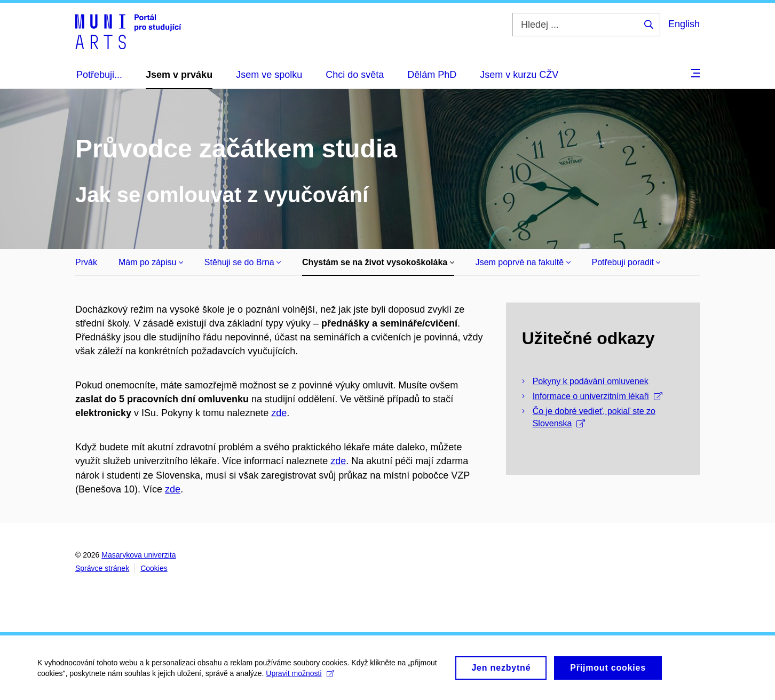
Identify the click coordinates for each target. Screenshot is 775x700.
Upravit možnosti (300, 677)
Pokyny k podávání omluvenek (591, 381)
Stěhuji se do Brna (243, 262)
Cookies (154, 568)
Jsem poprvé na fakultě (523, 262)
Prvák (86, 262)
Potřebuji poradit (626, 262)
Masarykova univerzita (139, 555)
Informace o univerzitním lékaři (598, 396)
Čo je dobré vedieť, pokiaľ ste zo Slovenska (594, 417)
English (684, 24)
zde (279, 413)
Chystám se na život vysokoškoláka (378, 262)
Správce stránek (102, 568)
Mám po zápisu (151, 262)
